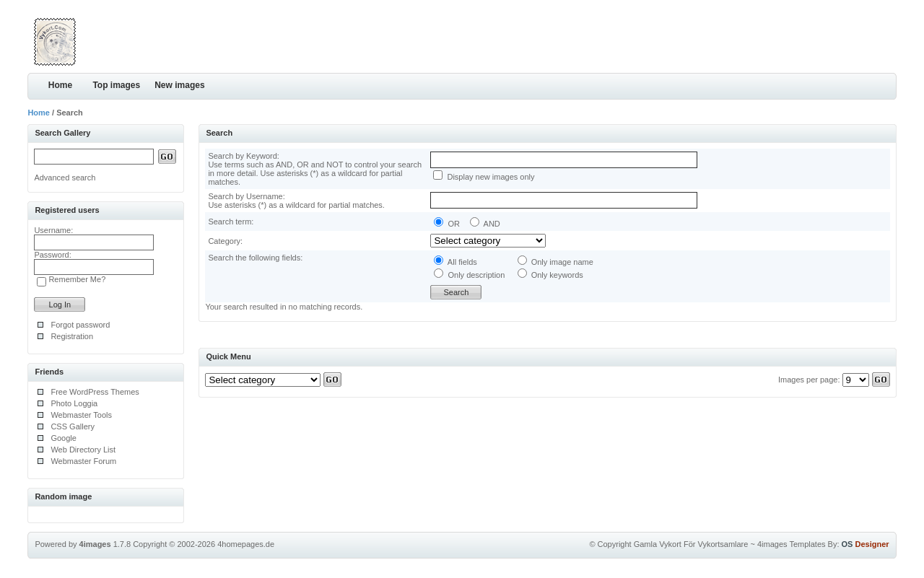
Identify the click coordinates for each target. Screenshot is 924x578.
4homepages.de (246, 544)
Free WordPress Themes (95, 392)
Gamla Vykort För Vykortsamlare (691, 544)
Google (63, 438)
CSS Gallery (73, 426)
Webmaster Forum (83, 461)
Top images (116, 85)
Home (60, 85)
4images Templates (792, 544)
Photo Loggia (74, 403)
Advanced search (65, 178)
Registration (72, 336)
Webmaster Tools (81, 415)
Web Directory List (83, 450)
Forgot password (80, 325)
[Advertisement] (728, 40)
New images (179, 85)
